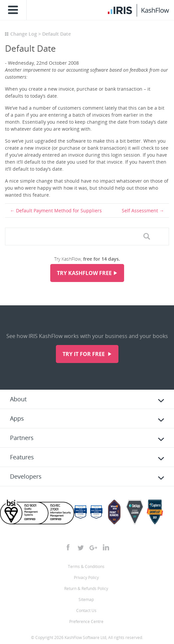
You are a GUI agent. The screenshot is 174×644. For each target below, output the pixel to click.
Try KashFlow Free (84, 273)
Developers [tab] (26, 476)
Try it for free (84, 354)
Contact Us (86, 610)
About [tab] (18, 399)
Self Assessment (140, 210)
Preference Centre (86, 621)
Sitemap (86, 599)
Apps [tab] (17, 418)
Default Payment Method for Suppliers (59, 210)
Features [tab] (22, 457)
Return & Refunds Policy (86, 588)
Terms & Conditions (86, 566)
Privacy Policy (86, 577)
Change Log (24, 34)
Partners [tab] (22, 438)
